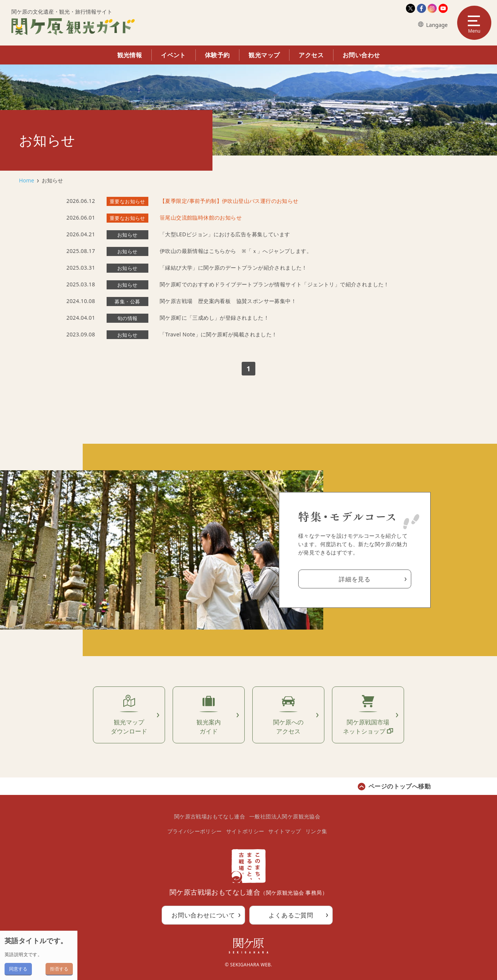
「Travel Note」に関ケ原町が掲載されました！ (219, 334)
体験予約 (217, 55)
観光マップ (264, 55)
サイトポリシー (245, 831)
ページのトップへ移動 (399, 786)
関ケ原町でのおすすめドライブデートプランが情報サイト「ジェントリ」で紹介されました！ (274, 284)
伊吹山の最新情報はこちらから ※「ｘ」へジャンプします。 (236, 251)
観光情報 (130, 55)
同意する (18, 969)
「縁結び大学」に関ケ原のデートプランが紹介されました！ (234, 268)
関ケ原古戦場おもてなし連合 (210, 816)
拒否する (59, 969)
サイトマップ (285, 831)
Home (27, 180)
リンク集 (316, 831)
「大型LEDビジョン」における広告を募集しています (225, 234)
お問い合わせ (361, 55)
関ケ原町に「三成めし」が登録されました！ (214, 318)
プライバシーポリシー (195, 831)
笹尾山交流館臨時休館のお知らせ (201, 218)
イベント (173, 55)
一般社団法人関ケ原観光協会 (285, 816)
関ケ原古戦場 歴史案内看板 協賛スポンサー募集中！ (228, 301)
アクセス (311, 55)
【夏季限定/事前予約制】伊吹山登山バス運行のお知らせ (229, 201)
